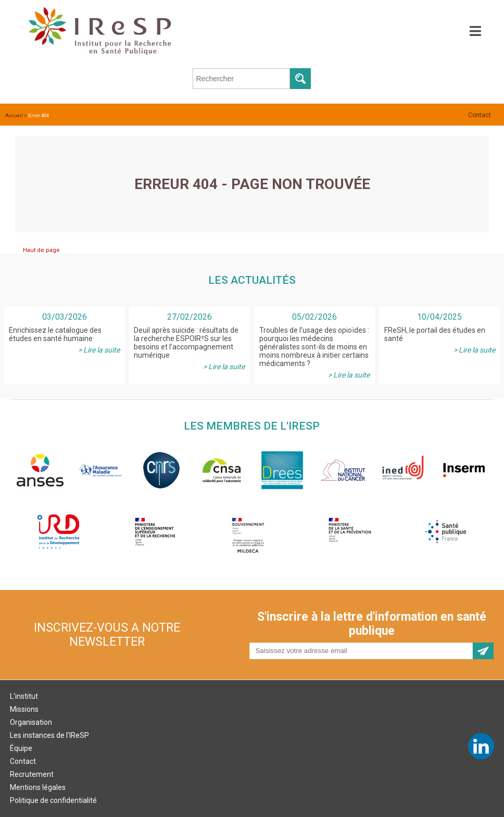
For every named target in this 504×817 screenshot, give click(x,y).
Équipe (21, 748)
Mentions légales (38, 787)
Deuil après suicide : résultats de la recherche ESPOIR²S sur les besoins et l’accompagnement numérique (186, 343)
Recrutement (32, 774)
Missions (24, 709)
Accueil (14, 115)
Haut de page (41, 250)
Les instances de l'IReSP (49, 735)
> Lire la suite (99, 350)
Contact (480, 115)
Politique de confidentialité (53, 800)
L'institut (24, 696)
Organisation (31, 722)
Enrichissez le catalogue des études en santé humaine (55, 334)
